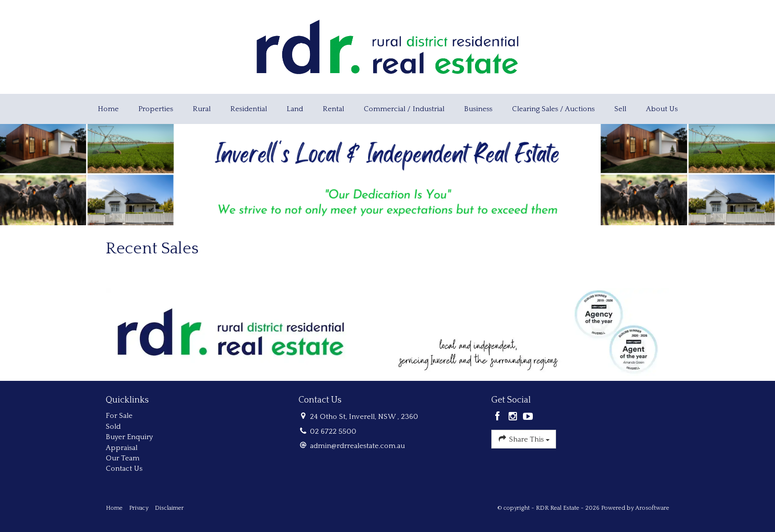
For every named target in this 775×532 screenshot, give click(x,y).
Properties (156, 109)
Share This (524, 438)
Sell (620, 109)
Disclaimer (169, 508)
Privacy (139, 508)
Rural (202, 109)
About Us (662, 109)
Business (478, 109)
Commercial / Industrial (404, 109)
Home (108, 109)
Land (295, 109)
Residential (249, 109)
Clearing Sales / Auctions (553, 109)
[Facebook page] (499, 417)
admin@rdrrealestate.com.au (357, 446)
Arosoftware (652, 508)
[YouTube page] (528, 417)
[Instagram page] (514, 417)
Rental (333, 109)
